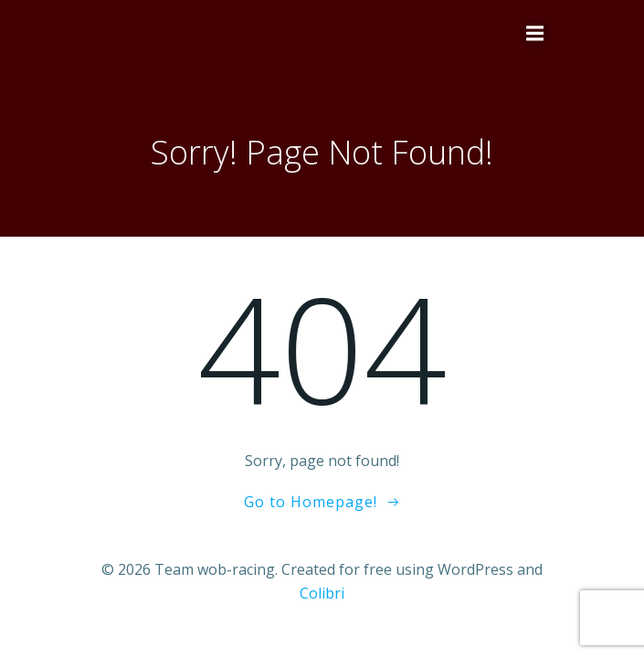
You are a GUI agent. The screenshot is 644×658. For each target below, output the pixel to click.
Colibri (322, 593)
